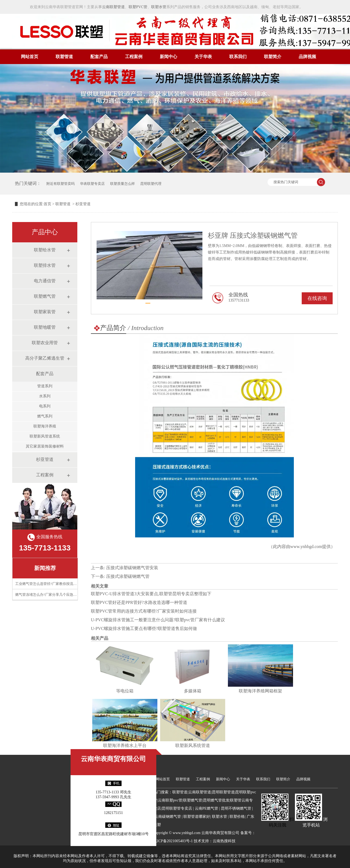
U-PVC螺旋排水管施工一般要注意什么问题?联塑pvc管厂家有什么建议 (158, 620)
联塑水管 (159, 7)
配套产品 (99, 57)
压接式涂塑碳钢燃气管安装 (132, 568)
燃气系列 (45, 416)
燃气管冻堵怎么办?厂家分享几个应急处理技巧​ (51, 595)
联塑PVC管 (138, 7)
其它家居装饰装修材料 (45, 446)
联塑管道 (64, 57)
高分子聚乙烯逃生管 (45, 358)
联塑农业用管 (45, 343)
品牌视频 (307, 57)
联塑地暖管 (45, 327)
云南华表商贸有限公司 (113, 759)
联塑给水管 (45, 250)
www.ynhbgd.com (306, 547)
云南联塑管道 (113, 7)
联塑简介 (273, 57)
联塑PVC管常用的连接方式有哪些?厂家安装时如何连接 (144, 611)
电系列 (45, 406)
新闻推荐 (45, 568)
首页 (47, 204)
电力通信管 (45, 281)
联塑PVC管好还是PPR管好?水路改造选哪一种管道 (139, 602)
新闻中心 (168, 57)
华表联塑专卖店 (92, 184)
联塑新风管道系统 (45, 436)
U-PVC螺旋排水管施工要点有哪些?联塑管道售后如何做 (144, 628)
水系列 (45, 396)
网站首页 (30, 57)
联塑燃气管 (45, 296)
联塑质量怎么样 (122, 184)
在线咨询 (317, 298)
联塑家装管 (45, 312)
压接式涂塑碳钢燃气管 (128, 576)
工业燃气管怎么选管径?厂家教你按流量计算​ (50, 584)
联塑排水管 (45, 265)
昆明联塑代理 (151, 184)
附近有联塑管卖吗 (61, 184)
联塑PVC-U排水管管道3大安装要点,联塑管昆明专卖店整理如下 (151, 594)
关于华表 (203, 57)
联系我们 (238, 57)
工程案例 (134, 57)
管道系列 (45, 386)
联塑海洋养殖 (45, 426)
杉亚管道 (45, 459)
